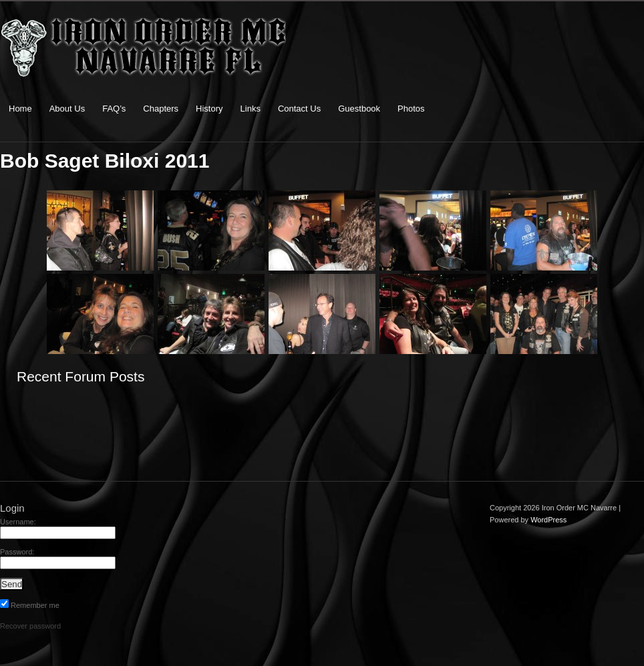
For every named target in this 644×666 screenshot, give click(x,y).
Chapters (161, 109)
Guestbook (359, 109)
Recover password (30, 626)
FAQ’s (114, 109)
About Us (67, 109)
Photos (411, 109)
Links (251, 109)
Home (20, 109)
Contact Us (299, 109)
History (209, 109)
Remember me (30, 605)
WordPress (548, 520)
